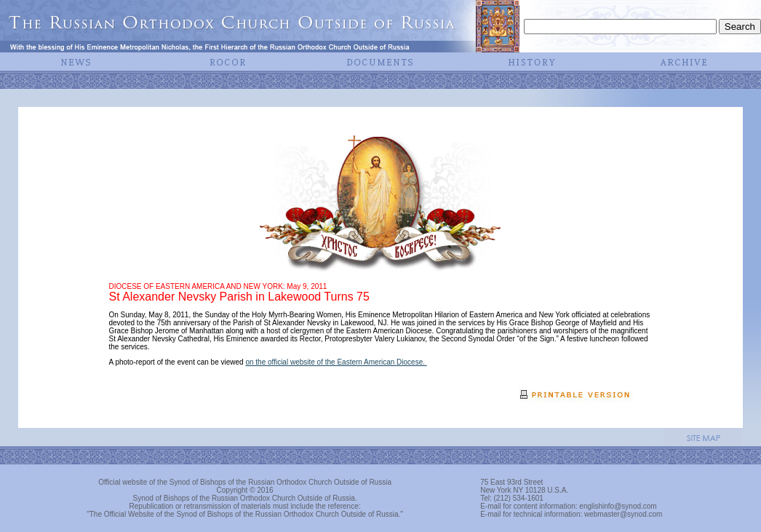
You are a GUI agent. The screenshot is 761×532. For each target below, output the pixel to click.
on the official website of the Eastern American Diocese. (336, 362)
